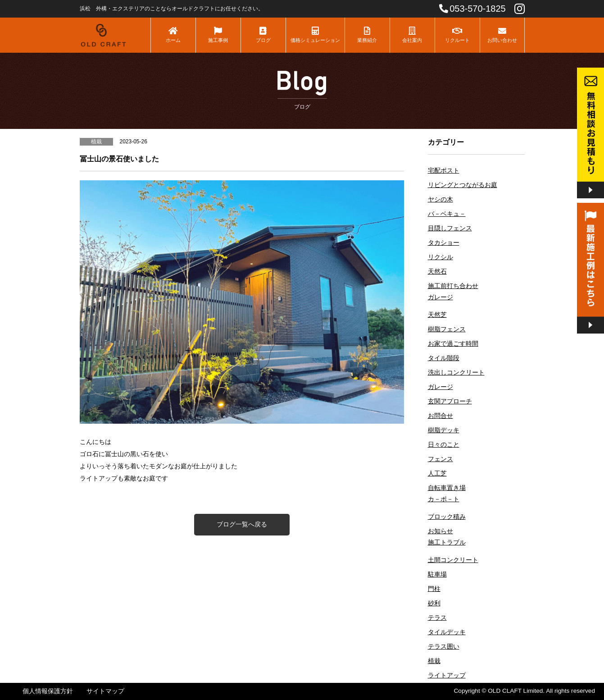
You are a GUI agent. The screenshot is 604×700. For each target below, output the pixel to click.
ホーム (173, 35)
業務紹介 (367, 35)
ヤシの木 (441, 199)
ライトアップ (447, 675)
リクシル (441, 257)
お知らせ (441, 531)
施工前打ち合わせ (453, 286)
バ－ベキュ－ (447, 214)
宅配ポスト (444, 171)
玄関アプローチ (450, 401)
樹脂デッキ (444, 430)
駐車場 (437, 574)
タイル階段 (444, 358)
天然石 (437, 272)
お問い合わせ (502, 35)
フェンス (441, 459)
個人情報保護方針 (48, 691)
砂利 (434, 603)
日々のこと (444, 445)
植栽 (434, 661)
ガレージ (441, 297)
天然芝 (437, 315)
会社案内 (412, 35)
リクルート (457, 35)
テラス (437, 618)
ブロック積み (447, 517)
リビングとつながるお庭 (463, 185)
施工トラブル (447, 542)
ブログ (263, 35)
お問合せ (441, 416)
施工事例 (218, 35)
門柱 (434, 589)
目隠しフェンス (450, 228)
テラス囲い (444, 647)
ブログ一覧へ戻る (242, 524)
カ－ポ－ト (444, 499)
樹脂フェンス (447, 329)
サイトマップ (105, 691)
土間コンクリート (453, 560)
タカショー (444, 243)
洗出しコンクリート (456, 373)
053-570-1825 (472, 9)
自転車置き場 (447, 488)
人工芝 (437, 474)
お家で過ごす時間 (453, 344)
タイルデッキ (447, 632)
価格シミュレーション (315, 35)
